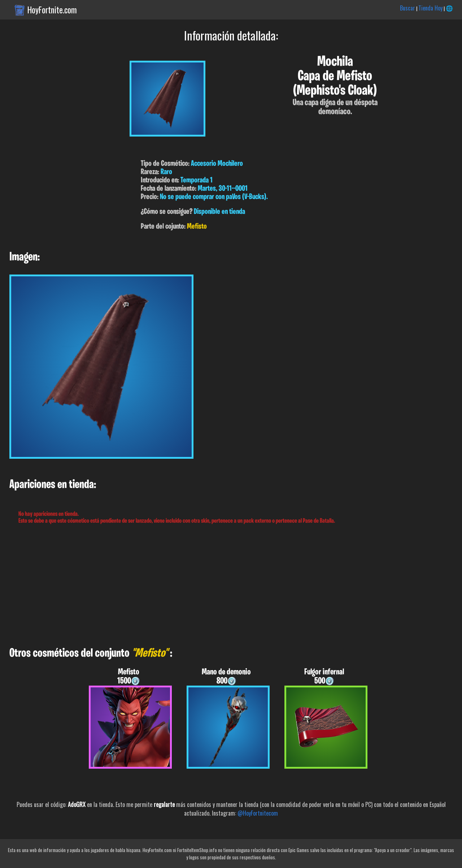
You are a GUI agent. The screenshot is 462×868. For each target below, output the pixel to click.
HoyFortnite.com (52, 10)
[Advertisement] (217, 586)
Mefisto (197, 227)
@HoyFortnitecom (258, 813)
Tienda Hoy (430, 8)
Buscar (407, 8)
